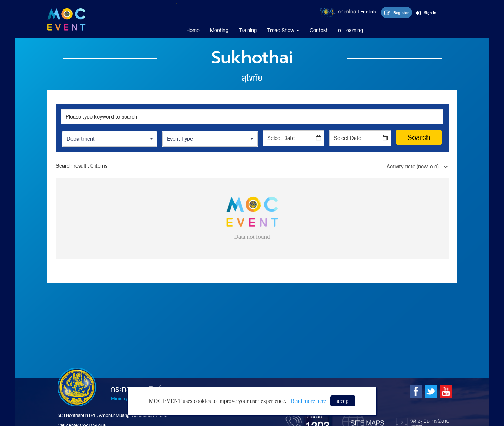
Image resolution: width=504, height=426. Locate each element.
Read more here (308, 401)
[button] (110, 139)
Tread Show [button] (283, 30)
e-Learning (351, 30)
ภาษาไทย (347, 12)
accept (343, 401)
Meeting (219, 30)
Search (419, 137)
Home (193, 30)
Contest (319, 30)
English (368, 12)
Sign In (426, 13)
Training (248, 30)
